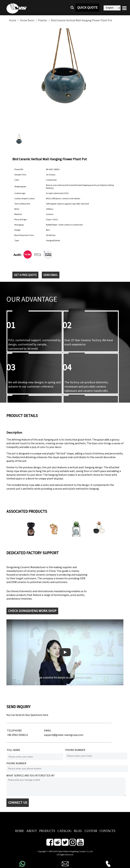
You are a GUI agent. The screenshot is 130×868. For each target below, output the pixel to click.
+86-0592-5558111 (18, 735)
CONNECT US (18, 803)
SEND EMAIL (51, 275)
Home (13, 20)
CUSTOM (91, 831)
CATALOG (65, 831)
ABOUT (32, 831)
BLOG (78, 831)
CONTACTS (107, 831)
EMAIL (48, 731)
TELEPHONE (14, 731)
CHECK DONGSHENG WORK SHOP (32, 611)
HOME (20, 831)
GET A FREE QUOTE (25, 275)
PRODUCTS (47, 831)
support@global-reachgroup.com (64, 735)
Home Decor (27, 20)
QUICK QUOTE (87, 8)
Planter (43, 20)
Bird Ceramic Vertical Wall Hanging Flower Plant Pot (82, 20)
